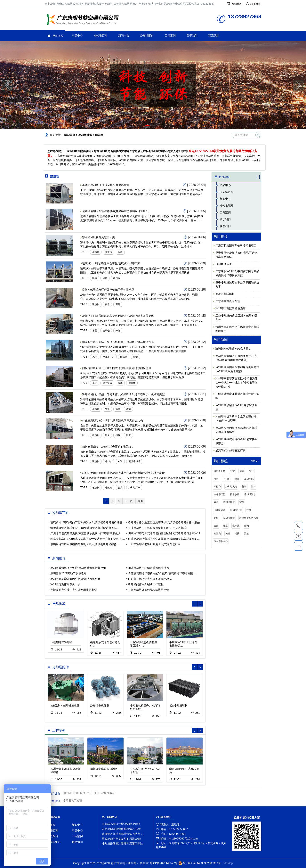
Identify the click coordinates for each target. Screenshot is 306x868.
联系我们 (256, 4)
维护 (232, 471)
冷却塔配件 (147, 36)
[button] (147, 125)
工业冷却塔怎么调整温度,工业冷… (143, 644)
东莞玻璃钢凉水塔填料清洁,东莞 (121, 829)
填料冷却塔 (220, 471)
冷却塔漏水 (250, 494)
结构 (118, 435)
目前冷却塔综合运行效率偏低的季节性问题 (108, 290)
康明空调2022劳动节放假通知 (68, 573)
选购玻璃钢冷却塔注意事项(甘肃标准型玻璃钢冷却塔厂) (116, 211)
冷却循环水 (229, 502)
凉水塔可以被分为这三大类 (99, 237)
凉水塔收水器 (221, 541)
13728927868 (298, 526)
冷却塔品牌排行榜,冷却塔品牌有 (121, 824)
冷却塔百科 (101, 36)
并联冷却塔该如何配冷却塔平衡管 (149, 590)
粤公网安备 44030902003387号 (200, 863)
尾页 (140, 501)
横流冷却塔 (134, 461)
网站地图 (237, 4)
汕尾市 (111, 793)
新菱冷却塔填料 (225, 294)
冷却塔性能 (229, 518)
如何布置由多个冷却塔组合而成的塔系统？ (108, 447)
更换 (120, 488)
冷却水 (109, 461)
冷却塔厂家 (109, 357)
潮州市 (68, 793)
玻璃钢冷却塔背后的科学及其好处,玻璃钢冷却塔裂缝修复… (164, 539)
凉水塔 (109, 252)
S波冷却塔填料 (178, 706)
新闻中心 (124, 36)
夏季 (107, 304)
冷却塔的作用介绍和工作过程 (146, 584)
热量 (135, 357)
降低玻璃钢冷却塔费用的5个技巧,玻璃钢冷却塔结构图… (162, 573)
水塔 (120, 252)
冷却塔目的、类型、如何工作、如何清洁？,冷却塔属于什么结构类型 (124, 394)
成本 (120, 383)
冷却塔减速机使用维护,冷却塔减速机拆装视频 (78, 568)
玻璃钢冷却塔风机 (249, 518)
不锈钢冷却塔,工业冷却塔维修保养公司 (106, 185)
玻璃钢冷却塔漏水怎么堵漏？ (233, 349)
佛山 (96, 793)
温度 (128, 435)
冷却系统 (249, 479)
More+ (255, 461)
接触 (216, 479)
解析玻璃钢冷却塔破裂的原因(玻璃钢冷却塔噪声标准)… (84, 528)
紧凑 (216, 502)
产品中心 (77, 36)
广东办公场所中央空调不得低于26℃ (150, 579)
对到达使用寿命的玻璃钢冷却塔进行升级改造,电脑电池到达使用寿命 (124, 473)
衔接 (237, 533)
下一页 (129, 501)
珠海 (83, 793)
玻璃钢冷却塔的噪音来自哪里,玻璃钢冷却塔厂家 (111, 263)
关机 (228, 533)
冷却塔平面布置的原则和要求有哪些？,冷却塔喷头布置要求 (118, 316)
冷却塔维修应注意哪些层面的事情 (122, 844)
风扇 (95, 357)
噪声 (95, 278)
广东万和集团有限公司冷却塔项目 (236, 245)
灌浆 (246, 533)
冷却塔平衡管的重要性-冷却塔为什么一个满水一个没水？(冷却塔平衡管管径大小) (236, 383)
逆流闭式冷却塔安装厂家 (230, 451)
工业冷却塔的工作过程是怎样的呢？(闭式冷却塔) (158, 528)
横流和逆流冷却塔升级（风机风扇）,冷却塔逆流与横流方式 (118, 342)
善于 (244, 487)
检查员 (217, 533)
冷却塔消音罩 (224, 264)
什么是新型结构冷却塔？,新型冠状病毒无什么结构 (113, 420)
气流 (107, 409)
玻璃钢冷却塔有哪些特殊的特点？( (123, 834)
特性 (237, 479)
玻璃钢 (96, 488)
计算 (254, 487)
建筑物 (96, 252)
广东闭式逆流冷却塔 (228, 301)
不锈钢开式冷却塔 (61, 642)
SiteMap (228, 863)
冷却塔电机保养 (100, 706)
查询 (246, 526)
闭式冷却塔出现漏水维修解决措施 (149, 568)
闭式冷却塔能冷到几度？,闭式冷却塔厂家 (154, 544)
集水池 (236, 526)
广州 (76, 793)
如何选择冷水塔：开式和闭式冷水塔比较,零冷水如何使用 (117, 368)
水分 (251, 471)
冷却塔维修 (84, 20)
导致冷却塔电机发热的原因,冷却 (121, 839)
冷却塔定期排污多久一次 (65, 584)
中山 (90, 793)
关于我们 (192, 36)
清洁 (128, 409)
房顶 (216, 526)
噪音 (105, 278)
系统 (95, 383)
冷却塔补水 (236, 510)
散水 (225, 526)
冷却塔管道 (220, 510)
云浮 (103, 793)
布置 (95, 331)
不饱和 (217, 487)
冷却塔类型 (220, 494)
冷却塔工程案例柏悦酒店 (230, 308)
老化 (216, 518)
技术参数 (235, 494)
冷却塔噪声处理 (72, 800)
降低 (118, 331)
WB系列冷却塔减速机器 (65, 706)
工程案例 (170, 36)
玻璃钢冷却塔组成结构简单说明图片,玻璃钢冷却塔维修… (85, 544)
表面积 (227, 479)
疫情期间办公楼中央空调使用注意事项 (74, 590)
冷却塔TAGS (52, 842)
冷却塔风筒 (231, 487)
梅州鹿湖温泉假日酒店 (104, 769)
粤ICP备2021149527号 (164, 863)
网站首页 (58, 36)
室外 (118, 304)
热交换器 (107, 383)
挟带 (249, 510)
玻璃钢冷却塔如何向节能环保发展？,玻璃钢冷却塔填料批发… (88, 522)
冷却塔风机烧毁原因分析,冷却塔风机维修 (75, 579)
